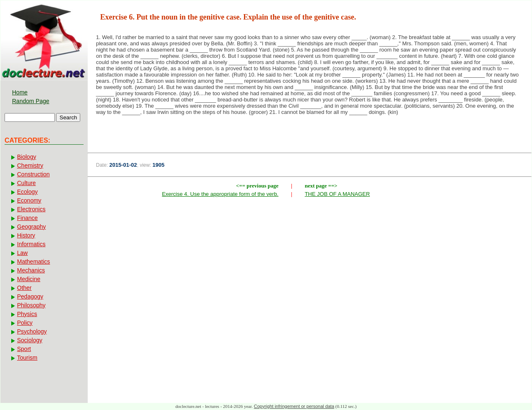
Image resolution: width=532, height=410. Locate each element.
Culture (26, 183)
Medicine (29, 279)
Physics (27, 314)
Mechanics (31, 270)
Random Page (31, 101)
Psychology (32, 331)
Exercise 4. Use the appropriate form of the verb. (220, 194)
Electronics (31, 209)
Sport (24, 349)
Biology (27, 157)
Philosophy (31, 305)
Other (24, 288)
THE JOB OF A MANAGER (337, 194)
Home (20, 92)
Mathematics (33, 262)
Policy (25, 323)
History (26, 235)
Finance (27, 218)
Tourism (27, 358)
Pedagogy (30, 296)
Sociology (30, 340)
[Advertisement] (310, 261)
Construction (33, 174)
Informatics (31, 244)
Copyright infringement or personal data (294, 406)
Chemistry (30, 165)
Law (22, 253)
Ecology (27, 192)
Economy (29, 200)
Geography (31, 227)
